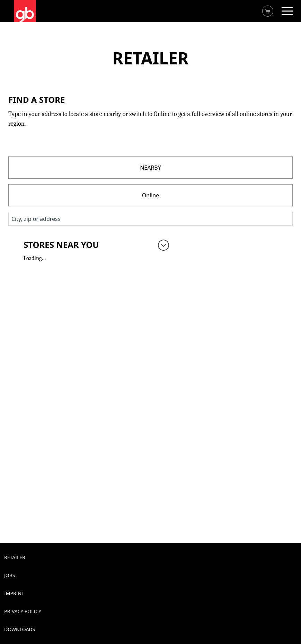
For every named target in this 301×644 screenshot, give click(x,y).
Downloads (20, 629)
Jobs (10, 575)
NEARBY (150, 168)
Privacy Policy (23, 611)
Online (151, 195)
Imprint (14, 593)
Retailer (15, 557)
